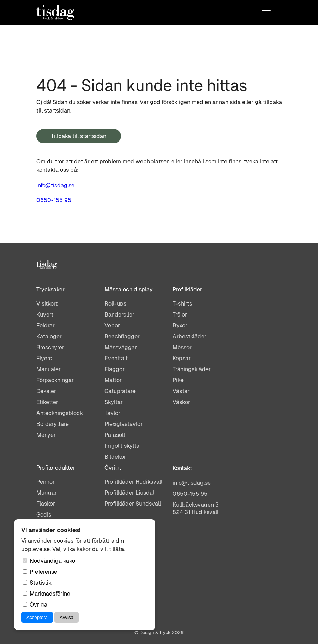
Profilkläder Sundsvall (133, 504)
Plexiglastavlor (124, 424)
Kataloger (49, 336)
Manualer (49, 369)
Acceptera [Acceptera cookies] (37, 617)
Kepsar (182, 358)
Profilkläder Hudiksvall (133, 482)
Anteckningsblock (60, 413)
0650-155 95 (54, 200)
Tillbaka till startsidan (79, 136)
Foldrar (46, 326)
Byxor (180, 326)
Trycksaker (50, 290)
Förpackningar (55, 380)
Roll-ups (115, 304)
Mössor (182, 347)
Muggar (47, 493)
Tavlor (112, 413)
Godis (44, 515)
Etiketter (47, 402)
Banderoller (119, 315)
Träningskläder (192, 369)
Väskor (181, 402)
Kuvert (45, 315)
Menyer (46, 435)
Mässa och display (129, 290)
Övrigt (113, 468)
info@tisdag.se (55, 185)
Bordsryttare (53, 424)
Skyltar (114, 402)
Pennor (46, 482)
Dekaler (46, 391)
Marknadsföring (47, 594)
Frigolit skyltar (123, 446)
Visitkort (47, 304)
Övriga (35, 605)
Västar (181, 391)
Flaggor (115, 369)
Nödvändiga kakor (50, 561)
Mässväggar (121, 347)
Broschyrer (50, 347)
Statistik (37, 583)
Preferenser (41, 572)
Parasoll (115, 435)
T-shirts (182, 304)
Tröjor (180, 315)
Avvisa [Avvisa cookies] (67, 617)
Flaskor (46, 504)
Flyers (44, 358)
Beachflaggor (122, 336)
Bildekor (115, 457)
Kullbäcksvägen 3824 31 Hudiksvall (196, 508)
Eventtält (116, 358)
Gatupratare (120, 391)
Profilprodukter (56, 468)
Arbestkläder (190, 336)
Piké (178, 380)
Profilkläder (187, 290)
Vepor (112, 326)
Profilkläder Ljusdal (129, 493)
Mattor (113, 380)
